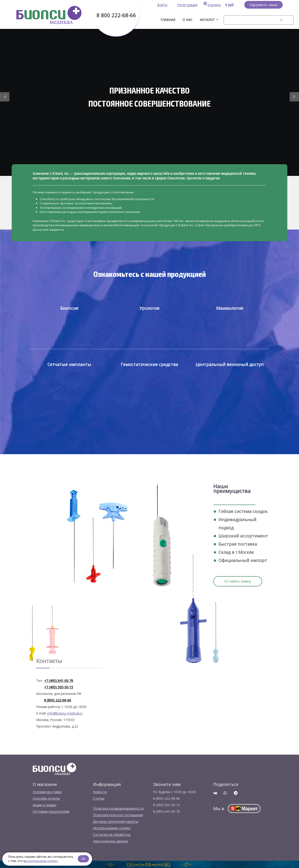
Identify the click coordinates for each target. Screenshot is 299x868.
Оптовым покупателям (51, 811)
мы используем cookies (41, 861)
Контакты (255, 20)
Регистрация (187, 5)
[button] (5, 97)
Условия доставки (47, 792)
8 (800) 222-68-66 (58, 700)
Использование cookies (112, 828)
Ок (83, 859)
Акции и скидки (44, 805)
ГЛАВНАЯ (168, 20)
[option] (149, 102)
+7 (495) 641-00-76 (59, 681)
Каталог (207, 20)
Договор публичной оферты (116, 821)
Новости (100, 792)
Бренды (232, 20)
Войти (162, 5)
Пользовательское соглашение (118, 815)
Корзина (214, 5)
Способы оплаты (46, 798)
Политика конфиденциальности (118, 808)
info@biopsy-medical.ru (65, 713)
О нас (187, 20)
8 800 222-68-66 (116, 15)
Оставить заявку (238, 581)
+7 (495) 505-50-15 (59, 687)
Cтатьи (99, 798)
